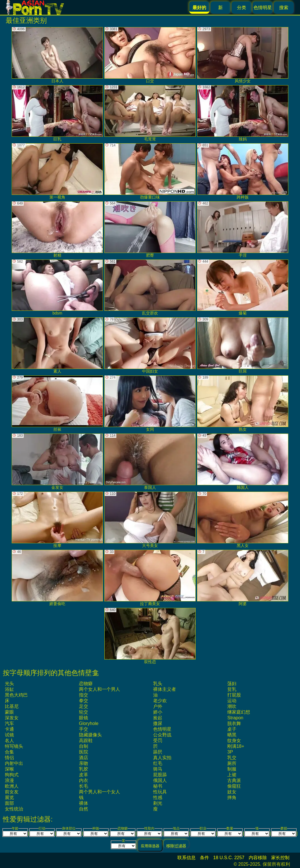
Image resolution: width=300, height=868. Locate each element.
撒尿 (158, 723)
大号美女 (150, 520)
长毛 (84, 786)
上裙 (232, 775)
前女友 (12, 792)
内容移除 (258, 858)
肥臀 (150, 229)
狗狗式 (12, 775)
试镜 (9, 735)
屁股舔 (160, 775)
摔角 (232, 797)
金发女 (57, 462)
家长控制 (280, 858)
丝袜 (57, 404)
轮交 (84, 712)
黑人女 (243, 520)
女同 (150, 404)
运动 (232, 701)
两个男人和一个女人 (100, 792)
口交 (150, 55)
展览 (9, 797)
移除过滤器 (176, 846)
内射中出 (14, 763)
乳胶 (84, 769)
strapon (235, 718)
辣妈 (243, 113)
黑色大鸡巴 (16, 695)
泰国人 (150, 462)
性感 (158, 797)
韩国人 (243, 462)
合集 (9, 752)
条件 (204, 858)
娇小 (158, 712)
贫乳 (232, 689)
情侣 (9, 758)
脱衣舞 (234, 723)
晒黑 (232, 735)
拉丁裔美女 (150, 578)
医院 (84, 752)
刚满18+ (236, 746)
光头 (9, 684)
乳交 (232, 758)
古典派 (234, 780)
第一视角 (57, 171)
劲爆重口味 (150, 171)
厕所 (232, 763)
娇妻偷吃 (57, 578)
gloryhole (89, 723)
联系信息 (187, 858)
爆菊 (243, 288)
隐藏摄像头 (90, 735)
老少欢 (160, 701)
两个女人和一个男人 (100, 689)
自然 (84, 809)
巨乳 (57, 113)
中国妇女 (150, 345)
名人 (9, 741)
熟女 (243, 404)
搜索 (284, 8)
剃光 (158, 803)
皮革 (84, 775)
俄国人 (160, 780)
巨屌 (243, 345)
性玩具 (160, 792)
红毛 (158, 763)
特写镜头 (14, 746)
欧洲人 (12, 786)
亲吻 (84, 763)
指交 (84, 695)
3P (230, 752)
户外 (158, 706)
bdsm (57, 288)
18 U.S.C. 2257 (229, 858)
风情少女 (243, 55)
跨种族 (243, 171)
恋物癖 (86, 684)
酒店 (84, 758)
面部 (9, 803)
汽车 (9, 723)
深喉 (9, 769)
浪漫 (9, 780)
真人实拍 (162, 758)
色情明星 (263, 8)
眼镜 (84, 718)
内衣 (84, 780)
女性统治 (14, 809)
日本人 (57, 55)
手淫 (243, 229)
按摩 (57, 520)
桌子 (232, 729)
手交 (84, 729)
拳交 (84, 701)
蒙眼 (9, 712)
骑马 (158, 769)
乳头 (158, 684)
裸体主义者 (165, 689)
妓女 (232, 792)
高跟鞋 (86, 741)
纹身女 (234, 741)
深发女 (12, 718)
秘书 (158, 786)
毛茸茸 (150, 113)
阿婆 (243, 578)
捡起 (158, 718)
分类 (242, 8)
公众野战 (162, 735)
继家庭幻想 (239, 712)
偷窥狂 (234, 786)
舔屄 (158, 752)
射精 (57, 229)
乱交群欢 (150, 288)
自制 (84, 746)
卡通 (9, 729)
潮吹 (232, 706)
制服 (232, 769)
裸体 (84, 803)
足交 (84, 706)
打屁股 (234, 695)
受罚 (158, 741)
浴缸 (9, 689)
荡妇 (232, 684)
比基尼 (12, 706)
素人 (57, 345)
